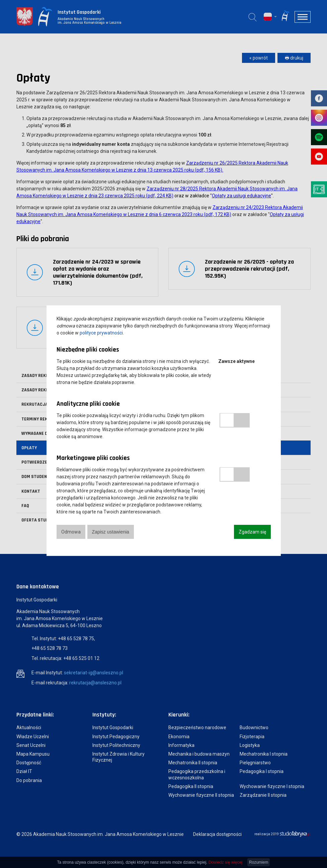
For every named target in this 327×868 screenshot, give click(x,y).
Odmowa (71, 532)
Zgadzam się (252, 532)
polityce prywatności (101, 333)
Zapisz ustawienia (111, 532)
